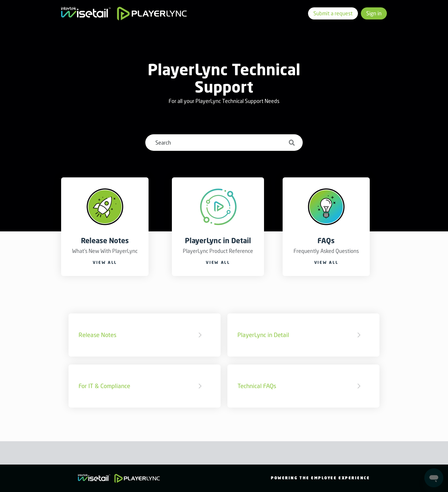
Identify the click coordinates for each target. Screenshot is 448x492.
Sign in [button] (374, 13)
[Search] (224, 143)
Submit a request (333, 13)
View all (105, 262)
